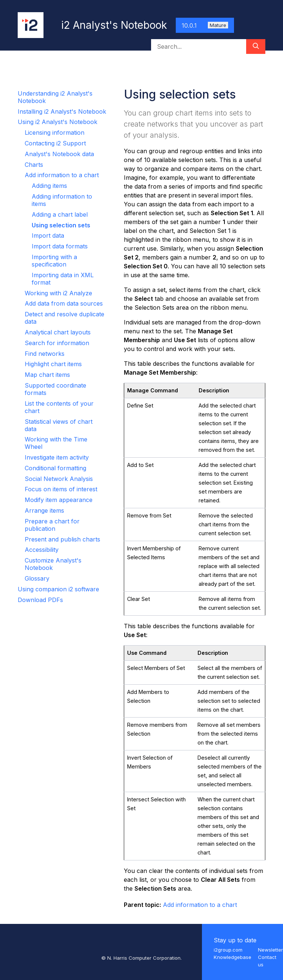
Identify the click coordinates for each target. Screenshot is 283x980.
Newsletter (270, 950)
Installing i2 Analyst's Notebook (62, 111)
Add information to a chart (62, 175)
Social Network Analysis (59, 479)
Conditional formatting (55, 468)
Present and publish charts (62, 539)
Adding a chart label (60, 214)
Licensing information (55, 133)
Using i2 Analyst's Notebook (57, 122)
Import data (48, 235)
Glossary (37, 578)
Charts (34, 165)
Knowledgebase (233, 957)
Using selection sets (61, 225)
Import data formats (60, 246)
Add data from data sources (64, 303)
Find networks (45, 354)
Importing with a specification (54, 261)
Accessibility (42, 550)
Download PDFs (40, 600)
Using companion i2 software (58, 589)
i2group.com (228, 950)
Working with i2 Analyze (58, 293)
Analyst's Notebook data (59, 154)
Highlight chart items (53, 364)
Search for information (57, 343)
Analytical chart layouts (58, 332)
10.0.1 (205, 25)
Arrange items (44, 510)
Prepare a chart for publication (52, 525)
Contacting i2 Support (55, 143)
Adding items (49, 186)
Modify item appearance (59, 500)
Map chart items (47, 375)
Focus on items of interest (61, 489)
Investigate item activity (57, 457)
